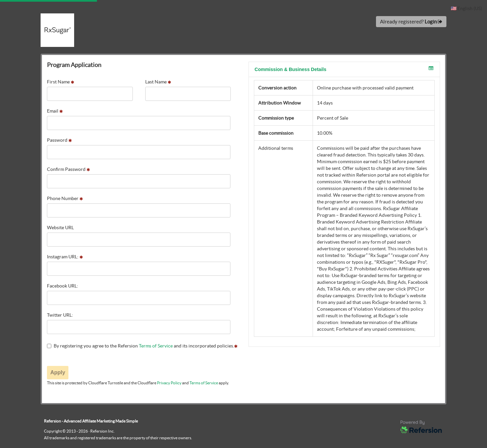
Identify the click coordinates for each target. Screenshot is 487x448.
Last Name (158, 82)
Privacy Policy (169, 383)
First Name (61, 82)
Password (59, 140)
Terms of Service (156, 346)
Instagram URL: (65, 257)
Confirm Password (68, 169)
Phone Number (65, 198)
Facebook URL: (63, 286)
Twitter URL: (60, 315)
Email (55, 111)
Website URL (60, 228)
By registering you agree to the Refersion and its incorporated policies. (142, 346)
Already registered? (411, 22)
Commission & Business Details (344, 69)
